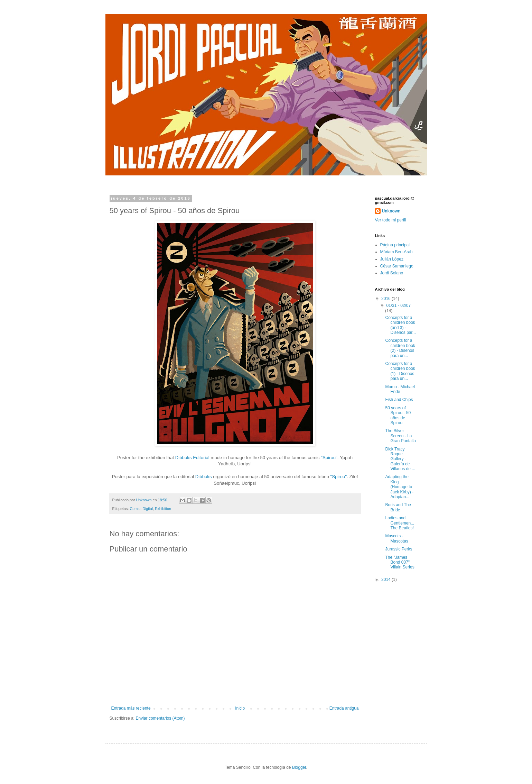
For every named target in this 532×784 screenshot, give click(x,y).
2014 (386, 580)
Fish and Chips (399, 400)
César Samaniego (397, 266)
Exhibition (163, 509)
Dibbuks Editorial (192, 458)
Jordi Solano (392, 273)
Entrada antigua (344, 708)
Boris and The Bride (398, 507)
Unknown (391, 211)
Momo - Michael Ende (400, 389)
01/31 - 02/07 (398, 306)
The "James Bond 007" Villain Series (400, 562)
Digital (148, 509)
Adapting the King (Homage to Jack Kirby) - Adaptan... (399, 487)
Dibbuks (204, 477)
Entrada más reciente (131, 708)
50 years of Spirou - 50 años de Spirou (398, 415)
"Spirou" (329, 458)
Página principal (395, 245)
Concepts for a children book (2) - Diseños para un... (400, 348)
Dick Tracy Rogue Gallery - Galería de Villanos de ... (400, 459)
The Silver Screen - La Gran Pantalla (400, 436)
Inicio (240, 708)
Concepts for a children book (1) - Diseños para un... (400, 371)
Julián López (392, 259)
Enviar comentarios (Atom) (160, 718)
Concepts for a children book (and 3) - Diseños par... (400, 325)
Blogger (299, 767)
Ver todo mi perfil (391, 220)
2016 (386, 299)
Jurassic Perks (399, 549)
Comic (135, 509)
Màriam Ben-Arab (396, 252)
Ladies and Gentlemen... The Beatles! (400, 523)
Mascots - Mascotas (396, 538)
